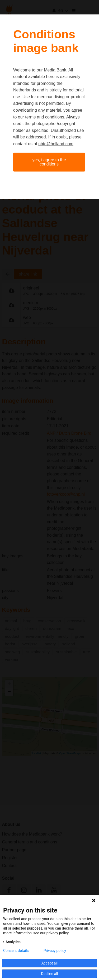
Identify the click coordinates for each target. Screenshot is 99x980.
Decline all (50, 974)
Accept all (50, 963)
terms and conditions (45, 117)
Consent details (16, 951)
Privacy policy (55, 951)
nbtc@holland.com (56, 144)
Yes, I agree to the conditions (49, 162)
